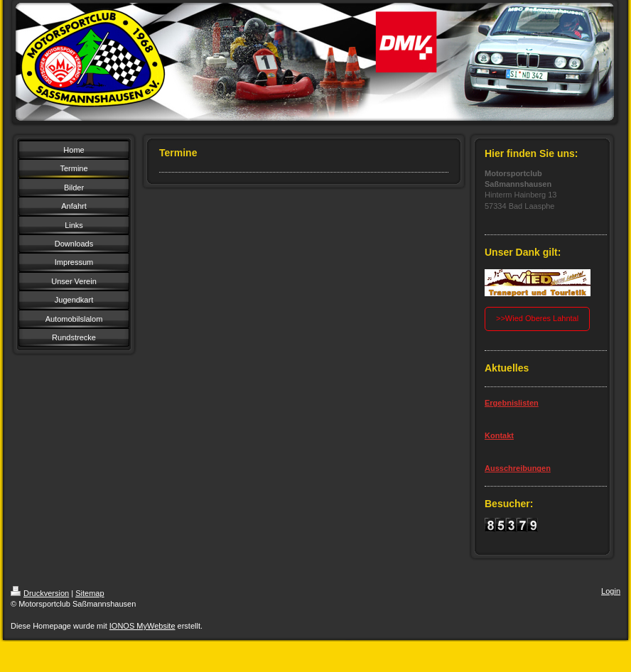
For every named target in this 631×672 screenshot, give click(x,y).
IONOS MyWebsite (142, 626)
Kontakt (499, 435)
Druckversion (40, 593)
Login (611, 591)
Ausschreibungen (518, 468)
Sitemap (90, 593)
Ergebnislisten (512, 403)
